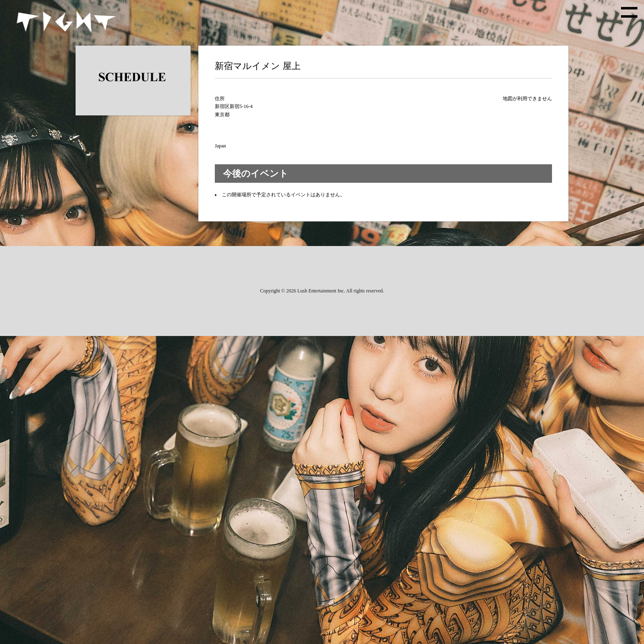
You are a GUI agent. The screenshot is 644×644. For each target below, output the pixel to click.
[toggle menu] (629, 12)
